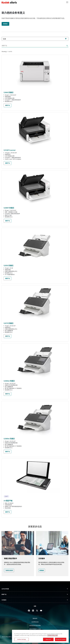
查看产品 (7, 105)
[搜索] (67, 46)
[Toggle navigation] (67, 2)
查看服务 (42, 570)
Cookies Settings (22, 639)
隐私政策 (35, 618)
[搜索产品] (34, 46)
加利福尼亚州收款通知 (35, 625)
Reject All (48, 639)
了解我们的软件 (9, 570)
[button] (35, 589)
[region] (40, 636)
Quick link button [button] (35, 643)
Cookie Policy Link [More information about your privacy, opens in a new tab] (53, 635)
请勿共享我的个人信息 (35, 629)
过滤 (35, 39)
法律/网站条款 (35, 622)
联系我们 (5, 24)
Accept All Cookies (61, 639)
